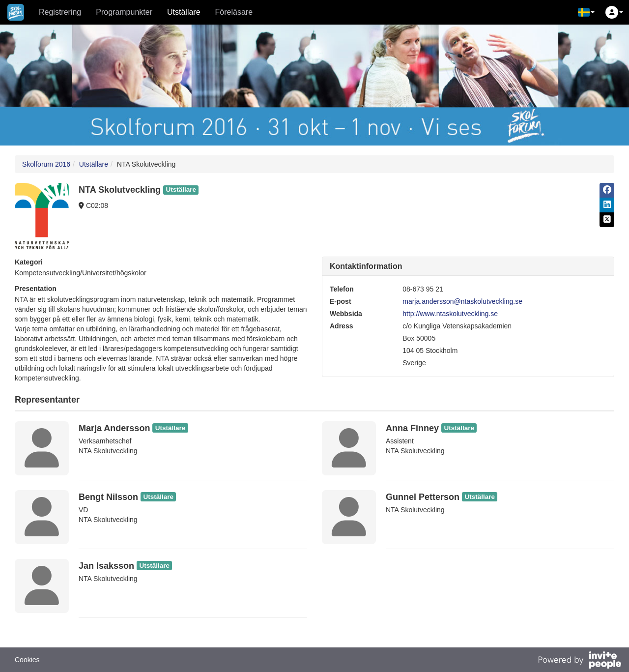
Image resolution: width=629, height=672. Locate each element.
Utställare (184, 12)
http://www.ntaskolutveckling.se (450, 314)
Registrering (60, 12)
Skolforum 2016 (46, 164)
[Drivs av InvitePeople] (579, 661)
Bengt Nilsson (108, 497)
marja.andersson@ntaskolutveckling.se (462, 301)
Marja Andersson (114, 428)
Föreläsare (234, 12)
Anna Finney (412, 428)
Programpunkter (124, 12)
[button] (586, 12)
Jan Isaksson (106, 566)
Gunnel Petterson (423, 497)
